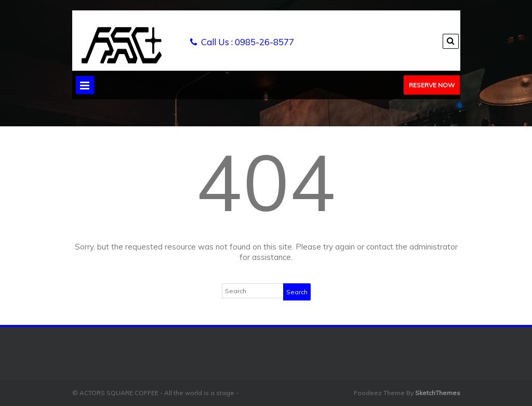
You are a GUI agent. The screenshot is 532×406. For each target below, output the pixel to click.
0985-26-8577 (264, 42)
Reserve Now (432, 85)
